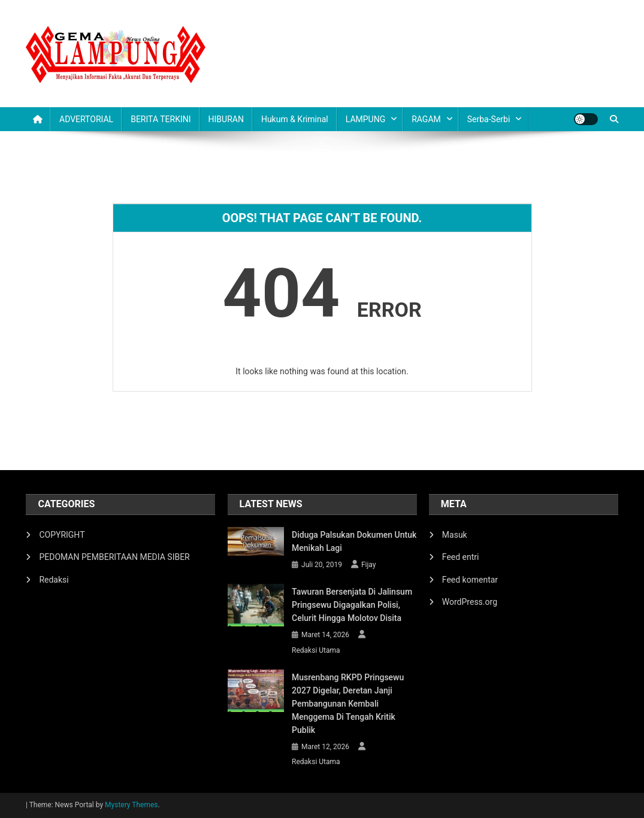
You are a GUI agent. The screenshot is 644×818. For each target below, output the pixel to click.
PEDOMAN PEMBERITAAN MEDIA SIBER (114, 557)
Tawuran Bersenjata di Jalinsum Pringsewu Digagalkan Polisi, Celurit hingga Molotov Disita (352, 605)
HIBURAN (226, 119)
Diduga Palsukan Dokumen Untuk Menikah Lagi (354, 541)
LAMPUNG (365, 119)
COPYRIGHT (62, 535)
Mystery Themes (131, 805)
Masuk (455, 535)
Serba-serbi (489, 119)
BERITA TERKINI (161, 119)
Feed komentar (470, 580)
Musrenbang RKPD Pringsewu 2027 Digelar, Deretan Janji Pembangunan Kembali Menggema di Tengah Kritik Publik (348, 704)
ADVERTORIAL (86, 119)
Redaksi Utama (316, 650)
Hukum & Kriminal (295, 119)
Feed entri (461, 557)
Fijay (369, 565)
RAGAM (426, 119)
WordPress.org (470, 602)
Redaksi (54, 580)
